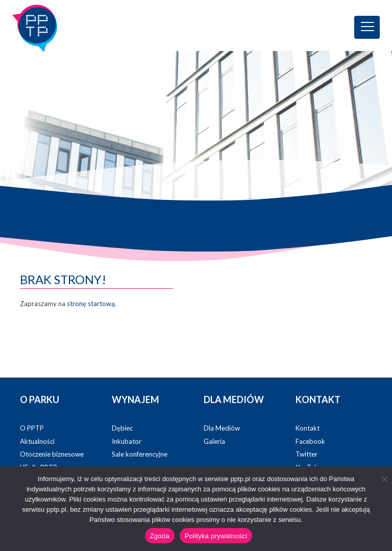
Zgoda (160, 536)
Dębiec (122, 428)
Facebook (310, 441)
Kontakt (308, 428)
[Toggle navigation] (367, 27)
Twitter (307, 454)
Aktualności (37, 441)
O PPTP (32, 428)
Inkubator (127, 441)
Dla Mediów (222, 428)
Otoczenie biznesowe (52, 454)
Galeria (214, 441)
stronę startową (91, 304)
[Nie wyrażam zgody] (384, 479)
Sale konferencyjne (140, 454)
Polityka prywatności (216, 536)
